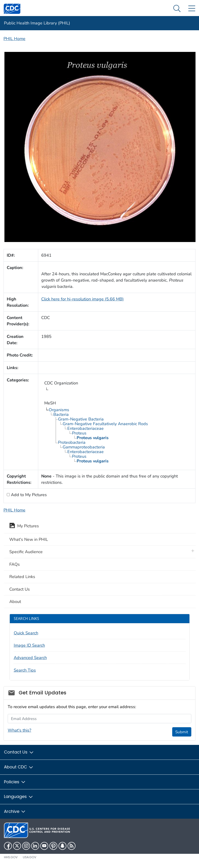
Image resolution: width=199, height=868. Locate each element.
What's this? (19, 730)
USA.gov (30, 857)
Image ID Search (29, 645)
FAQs (15, 564)
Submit (182, 732)
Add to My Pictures (28, 495)
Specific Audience (26, 552)
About (15, 602)
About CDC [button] (19, 767)
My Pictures (24, 526)
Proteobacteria (72, 442)
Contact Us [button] (19, 752)
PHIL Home (14, 39)
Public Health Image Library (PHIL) (37, 23)
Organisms (59, 410)
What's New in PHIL (29, 539)
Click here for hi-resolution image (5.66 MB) (82, 299)
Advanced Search (30, 658)
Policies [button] (15, 782)
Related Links (22, 577)
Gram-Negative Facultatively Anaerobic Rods (105, 424)
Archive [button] (15, 811)
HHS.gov (11, 857)
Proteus (79, 433)
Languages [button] (19, 796)
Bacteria (61, 414)
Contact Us (20, 589)
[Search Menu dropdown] (177, 9)
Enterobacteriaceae (86, 428)
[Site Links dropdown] (192, 9)
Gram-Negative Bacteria (81, 419)
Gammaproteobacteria (84, 447)
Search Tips (25, 670)
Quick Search (26, 633)
